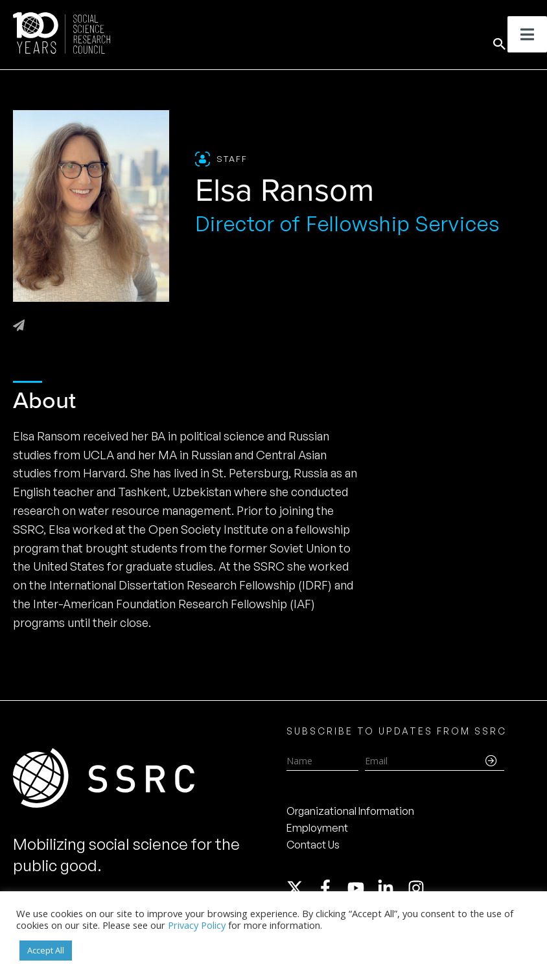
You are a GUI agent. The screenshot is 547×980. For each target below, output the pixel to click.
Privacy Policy (197, 925)
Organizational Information (350, 811)
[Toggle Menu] (527, 34)
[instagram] (419, 888)
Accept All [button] (46, 950)
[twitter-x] (301, 888)
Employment (317, 828)
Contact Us (313, 845)
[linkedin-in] (391, 888)
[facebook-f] (331, 888)
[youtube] (362, 888)
